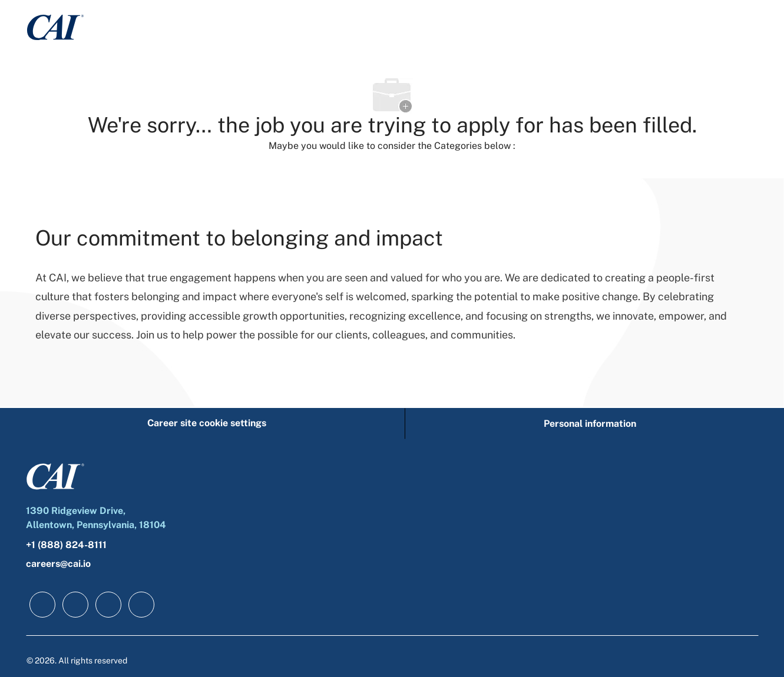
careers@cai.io (58, 564)
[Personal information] (590, 424)
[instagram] (141, 605)
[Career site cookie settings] (207, 424)
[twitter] (108, 605)
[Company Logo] (55, 27)
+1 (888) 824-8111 (66, 545)
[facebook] (42, 605)
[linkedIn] (75, 605)
